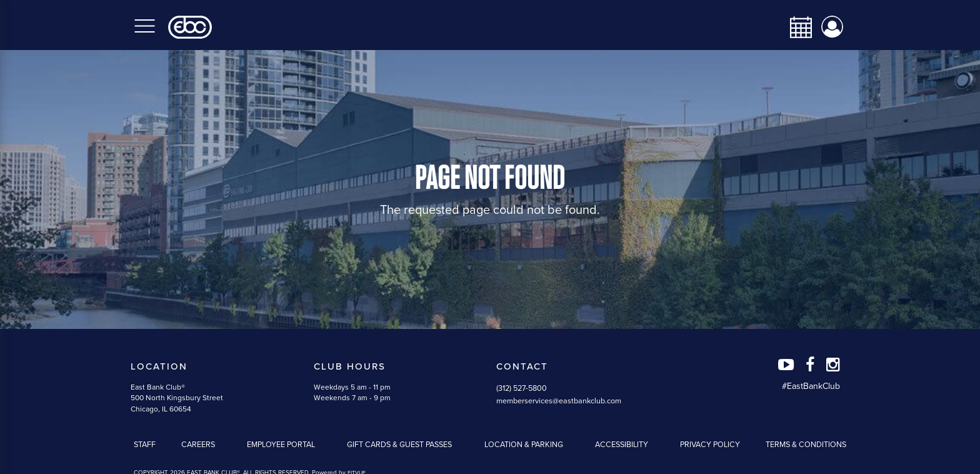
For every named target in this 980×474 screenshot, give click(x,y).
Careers (198, 445)
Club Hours (350, 366)
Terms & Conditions (806, 445)
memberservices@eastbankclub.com (559, 401)
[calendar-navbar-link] (796, 27)
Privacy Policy (710, 445)
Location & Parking (524, 445)
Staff (145, 445)
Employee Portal (281, 445)
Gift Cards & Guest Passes (399, 445)
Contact (522, 366)
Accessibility (622, 445)
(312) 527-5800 (522, 388)
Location (159, 366)
